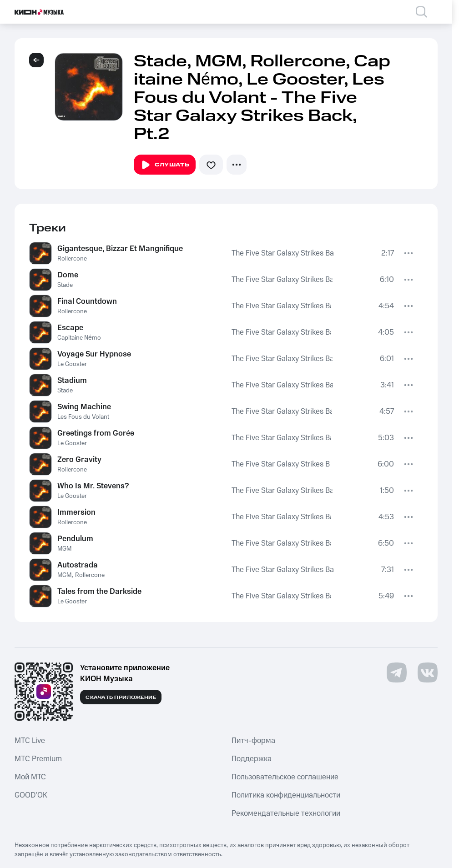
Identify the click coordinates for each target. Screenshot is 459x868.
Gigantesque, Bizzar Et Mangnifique (120, 249)
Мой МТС (30, 777)
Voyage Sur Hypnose (94, 354)
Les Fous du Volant (83, 417)
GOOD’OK (31, 795)
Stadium (72, 381)
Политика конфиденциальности (286, 795)
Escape (70, 328)
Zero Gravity (79, 460)
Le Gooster (72, 364)
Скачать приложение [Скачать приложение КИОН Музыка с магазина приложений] (121, 697)
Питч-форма (253, 741)
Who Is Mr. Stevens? (93, 486)
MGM (64, 549)
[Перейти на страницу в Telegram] (397, 672)
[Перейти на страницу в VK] (428, 672)
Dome (68, 275)
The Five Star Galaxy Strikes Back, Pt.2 (283, 253)
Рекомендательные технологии (286, 813)
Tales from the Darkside (99, 592)
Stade (65, 285)
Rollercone (72, 259)
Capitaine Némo (79, 338)
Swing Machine (84, 407)
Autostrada (78, 565)
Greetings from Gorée (96, 433)
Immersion (76, 512)
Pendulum (75, 539)
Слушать (165, 165)
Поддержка (252, 759)
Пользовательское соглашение (285, 777)
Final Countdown (87, 301)
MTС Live (30, 741)
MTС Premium (38, 759)
